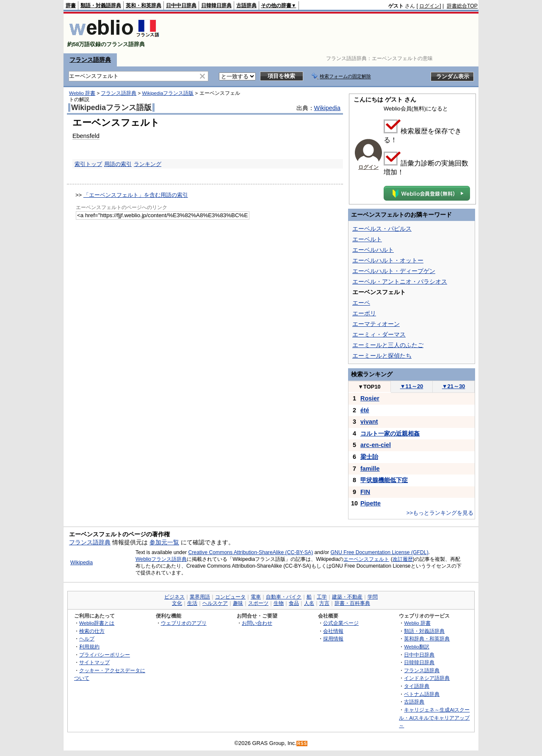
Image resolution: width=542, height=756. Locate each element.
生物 (279, 603)
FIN (365, 492)
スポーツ (258, 603)
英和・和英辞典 (144, 6)
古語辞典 (246, 6)
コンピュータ (230, 597)
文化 (177, 603)
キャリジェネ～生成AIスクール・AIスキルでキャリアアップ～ (434, 717)
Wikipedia (327, 108)
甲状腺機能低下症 (384, 480)
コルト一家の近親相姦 (390, 433)
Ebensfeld (86, 136)
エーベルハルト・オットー (388, 260)
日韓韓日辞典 (216, 6)
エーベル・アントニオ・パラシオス (400, 281)
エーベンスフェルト (366, 559)
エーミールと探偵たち (382, 356)
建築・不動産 (347, 597)
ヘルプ (87, 639)
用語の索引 (118, 164)
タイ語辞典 (417, 686)
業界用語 (200, 597)
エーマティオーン (376, 324)
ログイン (429, 6)
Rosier (370, 398)
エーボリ (364, 313)
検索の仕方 (92, 631)
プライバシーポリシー (105, 655)
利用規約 (89, 647)
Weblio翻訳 (416, 647)
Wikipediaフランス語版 (168, 93)
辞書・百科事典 (352, 603)
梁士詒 (369, 457)
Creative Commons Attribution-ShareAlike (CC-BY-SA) (250, 552)
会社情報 (333, 631)
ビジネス (174, 597)
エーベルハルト (373, 250)
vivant (369, 422)
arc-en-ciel (376, 445)
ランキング (148, 164)
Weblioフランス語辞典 (161, 559)
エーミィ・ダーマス (379, 334)
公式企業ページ (341, 623)
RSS (302, 744)
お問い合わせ (257, 623)
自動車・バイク (284, 597)
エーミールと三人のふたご (388, 345)
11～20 (412, 386)
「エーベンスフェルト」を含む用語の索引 (136, 195)
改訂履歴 (403, 559)
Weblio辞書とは (97, 623)
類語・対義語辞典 (101, 6)
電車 (256, 597)
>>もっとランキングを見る (440, 513)
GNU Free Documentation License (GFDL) (380, 552)
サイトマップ (94, 662)
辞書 (71, 6)
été (365, 410)
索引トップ (88, 164)
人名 (309, 603)
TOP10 (369, 387)
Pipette (371, 503)
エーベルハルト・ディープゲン (394, 271)
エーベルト (367, 239)
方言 (324, 603)
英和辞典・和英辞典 (427, 639)
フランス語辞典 (90, 60)
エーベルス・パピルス (382, 229)
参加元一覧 (164, 542)
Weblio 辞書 (82, 93)
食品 (294, 603)
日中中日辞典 (181, 6)
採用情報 (333, 639)
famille (370, 469)
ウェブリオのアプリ (184, 623)
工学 (322, 597)
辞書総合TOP (462, 6)
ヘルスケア (215, 603)
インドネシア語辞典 (427, 678)
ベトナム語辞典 (422, 694)
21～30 (454, 386)
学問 (373, 597)
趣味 (238, 603)
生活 (192, 603)
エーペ (361, 303)
